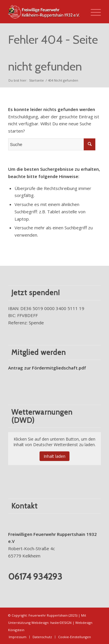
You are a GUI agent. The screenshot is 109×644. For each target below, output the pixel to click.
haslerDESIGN (61, 623)
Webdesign (40, 623)
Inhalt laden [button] (54, 456)
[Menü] (93, 12)
